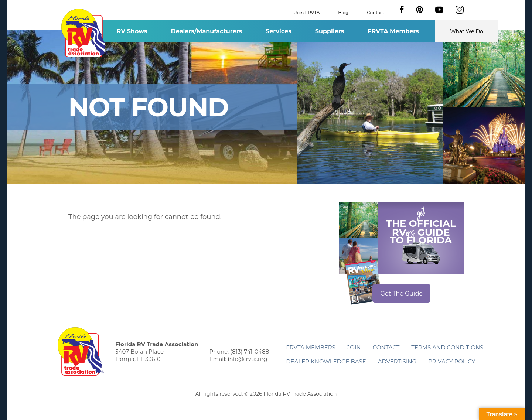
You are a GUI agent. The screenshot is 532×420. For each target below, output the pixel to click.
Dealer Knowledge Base (326, 361)
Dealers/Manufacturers (207, 31)
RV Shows (132, 31)
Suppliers (330, 31)
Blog (343, 12)
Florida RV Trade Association (84, 33)
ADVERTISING (397, 361)
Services (279, 31)
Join (354, 347)
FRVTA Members (393, 31)
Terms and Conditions (447, 347)
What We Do (467, 31)
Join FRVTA (307, 12)
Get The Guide (401, 293)
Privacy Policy (452, 361)
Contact (376, 12)
